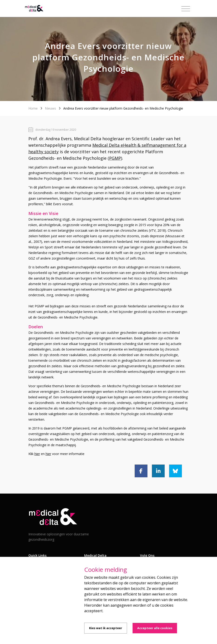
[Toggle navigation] (186, 9)
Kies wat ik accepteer (106, 628)
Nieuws (50, 108)
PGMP (115, 158)
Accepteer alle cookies (155, 628)
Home (33, 108)
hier (37, 454)
